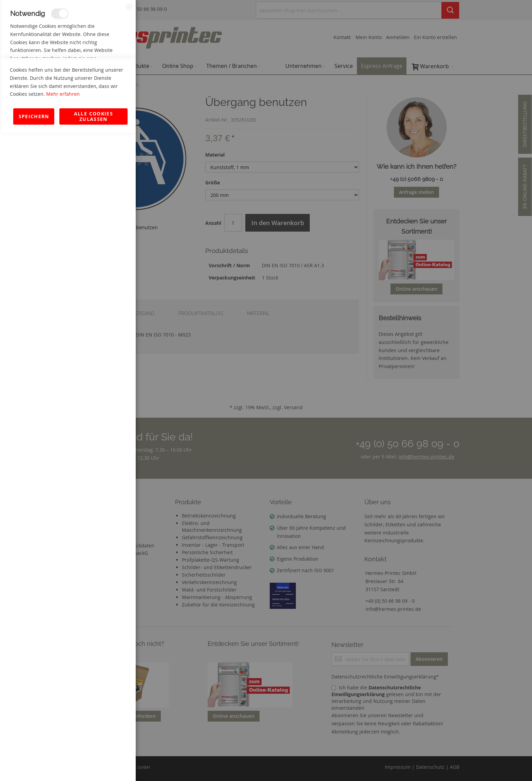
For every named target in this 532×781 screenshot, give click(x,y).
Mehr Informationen (106, 73)
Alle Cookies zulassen (93, 765)
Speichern (34, 765)
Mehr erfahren (63, 742)
